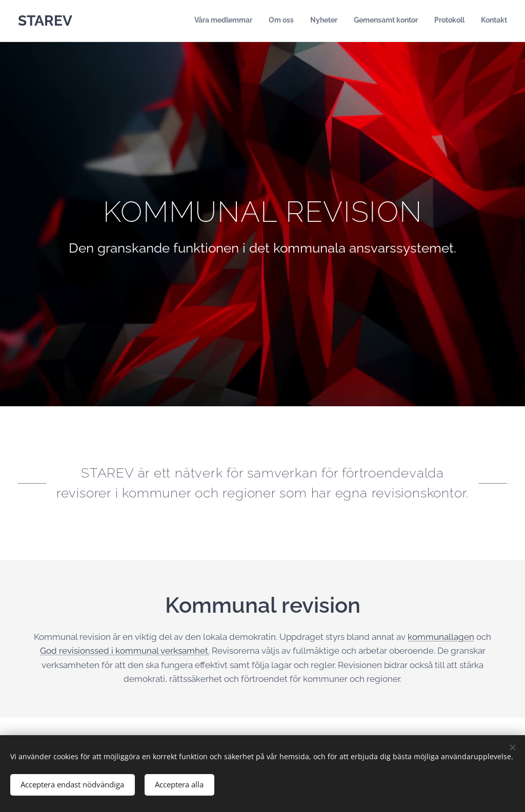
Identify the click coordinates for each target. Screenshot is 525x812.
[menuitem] (428, 21)
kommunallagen (441, 636)
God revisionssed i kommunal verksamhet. (125, 651)
